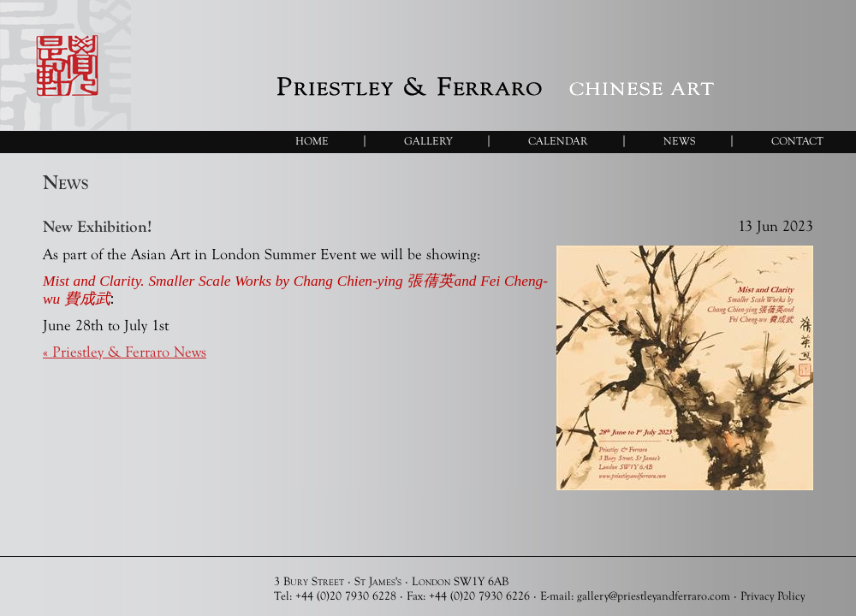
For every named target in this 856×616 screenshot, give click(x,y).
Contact (797, 141)
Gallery (428, 141)
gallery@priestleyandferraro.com (654, 595)
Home (312, 141)
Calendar (558, 141)
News (680, 141)
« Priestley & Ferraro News (125, 352)
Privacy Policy (773, 595)
